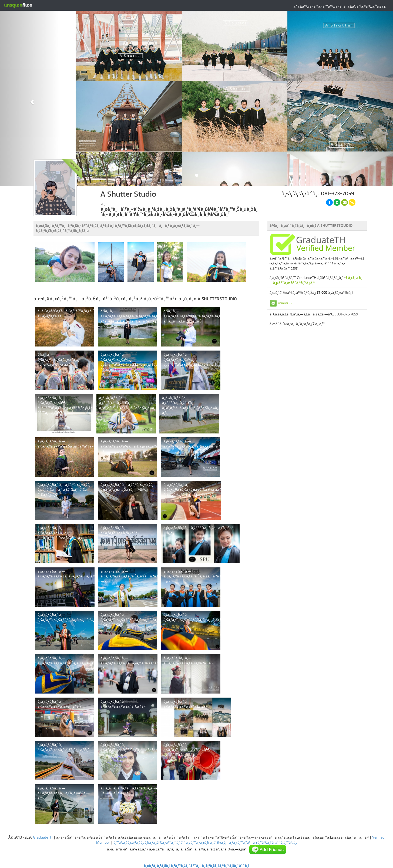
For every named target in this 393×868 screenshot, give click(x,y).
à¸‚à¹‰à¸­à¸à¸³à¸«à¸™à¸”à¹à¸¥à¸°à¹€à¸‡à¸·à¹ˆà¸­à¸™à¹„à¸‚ (253, 842)
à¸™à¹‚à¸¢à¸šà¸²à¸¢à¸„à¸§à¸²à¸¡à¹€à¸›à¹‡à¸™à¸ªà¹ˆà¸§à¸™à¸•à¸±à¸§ (161, 842)
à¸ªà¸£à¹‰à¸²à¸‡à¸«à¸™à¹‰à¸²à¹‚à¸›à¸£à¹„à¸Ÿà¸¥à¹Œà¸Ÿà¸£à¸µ (340, 6)
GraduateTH (43, 837)
